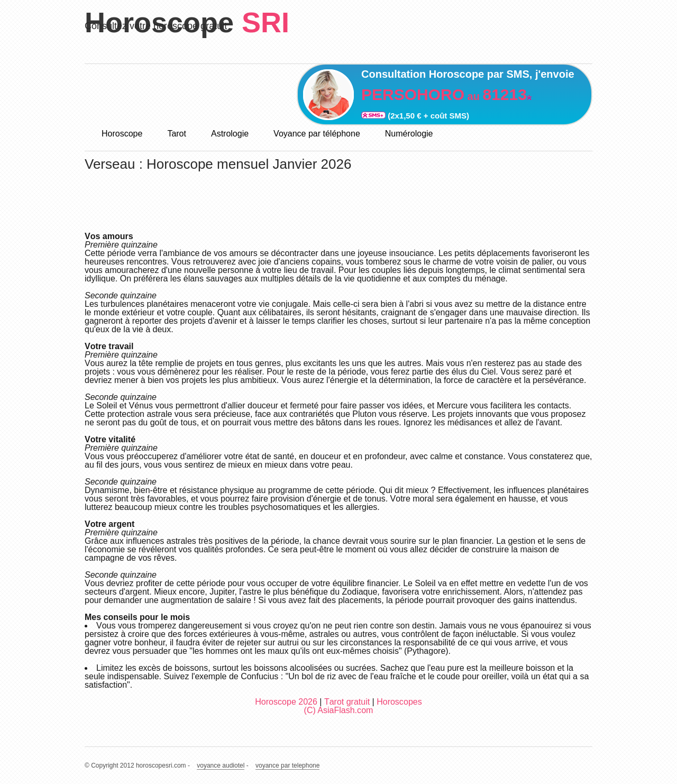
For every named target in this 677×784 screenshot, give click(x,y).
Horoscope (122, 134)
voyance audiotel (221, 765)
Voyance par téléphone (317, 134)
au (444, 96)
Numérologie (409, 134)
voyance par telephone (287, 765)
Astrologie (230, 134)
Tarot (177, 134)
